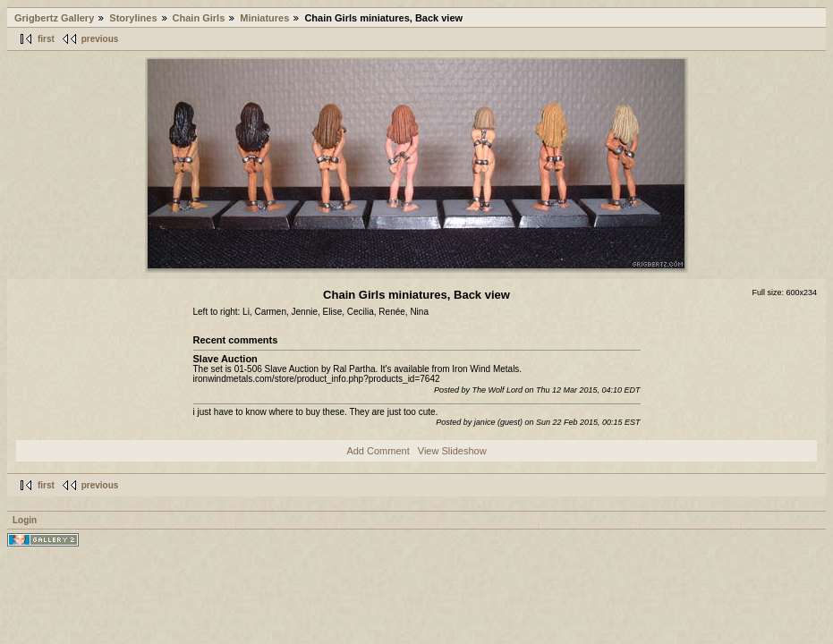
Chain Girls (199, 18)
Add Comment (378, 451)
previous (100, 39)
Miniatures (264, 18)
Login (25, 520)
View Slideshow (452, 451)
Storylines (133, 18)
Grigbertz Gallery (54, 18)
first (46, 39)
